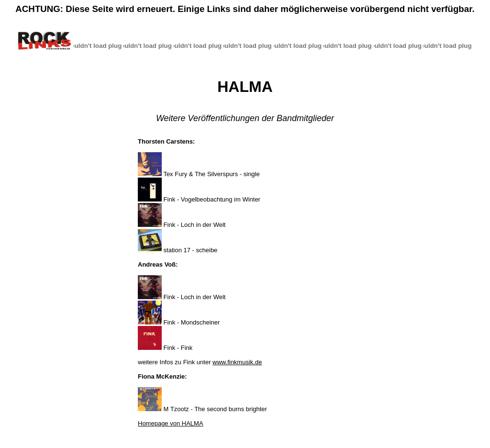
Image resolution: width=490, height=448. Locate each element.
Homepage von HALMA (171, 423)
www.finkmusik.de (237, 362)
